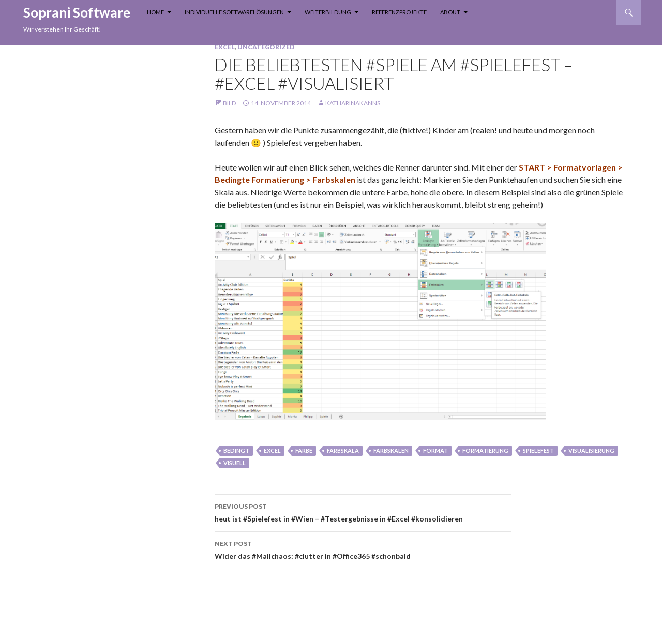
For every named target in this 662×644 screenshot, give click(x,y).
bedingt (236, 450)
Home (155, 12)
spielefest (538, 450)
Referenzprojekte (399, 12)
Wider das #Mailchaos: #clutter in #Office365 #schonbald (363, 549)
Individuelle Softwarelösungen (234, 12)
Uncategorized (266, 47)
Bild (229, 103)
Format (435, 450)
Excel (225, 47)
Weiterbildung (328, 12)
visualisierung (591, 450)
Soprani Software (77, 12)
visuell (235, 463)
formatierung (485, 450)
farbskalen (391, 450)
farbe (304, 450)
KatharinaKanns (353, 103)
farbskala (343, 450)
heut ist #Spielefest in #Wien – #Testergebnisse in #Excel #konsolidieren (363, 512)
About (450, 12)
